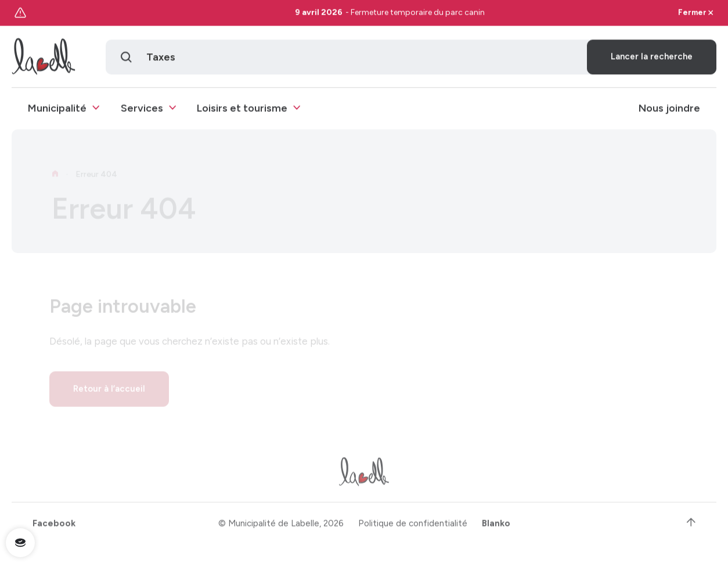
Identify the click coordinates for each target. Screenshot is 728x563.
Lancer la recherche (652, 58)
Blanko (496, 527)
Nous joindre (669, 109)
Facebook (54, 527)
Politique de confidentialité (413, 527)
